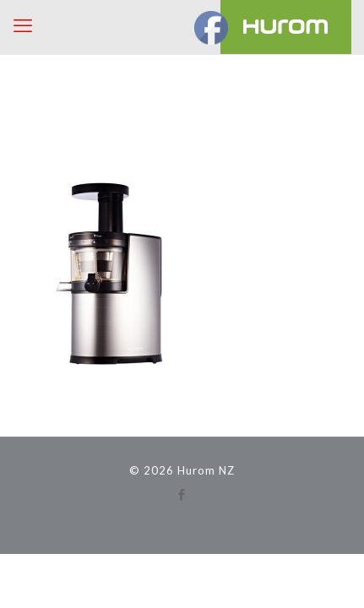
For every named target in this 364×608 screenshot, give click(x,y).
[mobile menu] (23, 25)
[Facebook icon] (182, 494)
